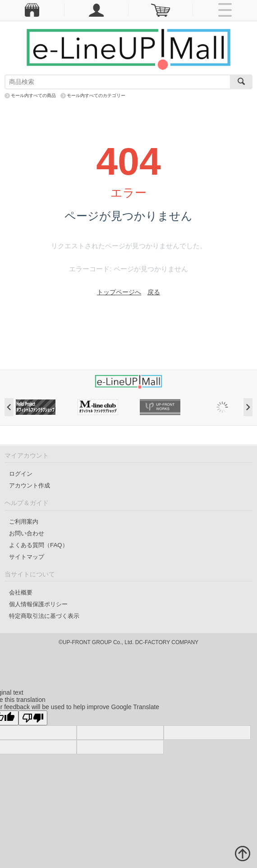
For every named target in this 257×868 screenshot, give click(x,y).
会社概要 (21, 592)
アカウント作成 (30, 485)
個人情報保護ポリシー (38, 604)
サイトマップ (27, 557)
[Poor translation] (33, 718)
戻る (154, 292)
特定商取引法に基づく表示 (44, 616)
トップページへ (119, 292)
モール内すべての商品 (33, 95)
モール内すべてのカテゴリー (96, 95)
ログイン (21, 474)
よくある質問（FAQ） (39, 545)
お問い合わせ (27, 533)
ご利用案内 (24, 522)
